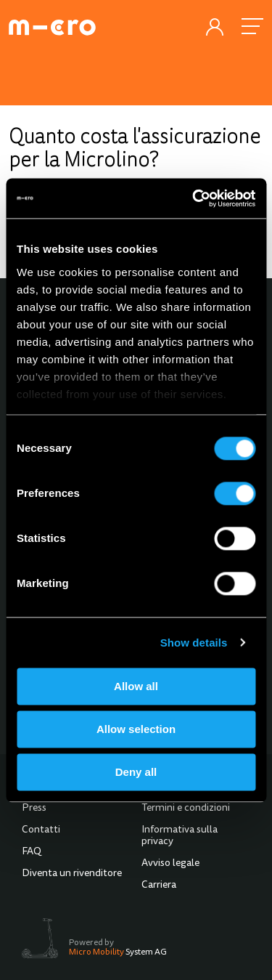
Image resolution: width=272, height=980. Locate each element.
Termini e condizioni (186, 809)
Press (34, 809)
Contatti (41, 830)
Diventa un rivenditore (72, 874)
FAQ (32, 852)
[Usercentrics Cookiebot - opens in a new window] (194, 198)
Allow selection (136, 729)
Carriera (159, 886)
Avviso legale (170, 864)
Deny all (136, 772)
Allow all (136, 686)
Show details (194, 643)
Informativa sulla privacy (180, 836)
